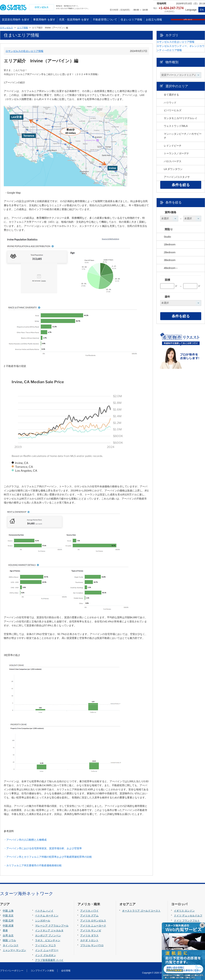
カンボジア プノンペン (48, 936)
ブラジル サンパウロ (92, 946)
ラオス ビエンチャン (48, 941)
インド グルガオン (45, 956)
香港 (5, 931)
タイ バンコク (11, 946)
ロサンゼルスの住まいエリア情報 (24, 51)
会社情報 (66, 971)
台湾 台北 (8, 936)
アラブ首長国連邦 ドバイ (49, 961)
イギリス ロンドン (184, 911)
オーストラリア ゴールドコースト (141, 911)
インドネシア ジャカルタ (49, 931)
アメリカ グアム (89, 916)
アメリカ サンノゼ (91, 931)
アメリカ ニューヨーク (93, 926)
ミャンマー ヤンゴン (14, 951)
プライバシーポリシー (12, 971)
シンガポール (43, 921)
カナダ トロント (89, 941)
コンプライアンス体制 (42, 971)
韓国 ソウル (9, 941)
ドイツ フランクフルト (187, 921)
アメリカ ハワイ (89, 911)
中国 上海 (8, 911)
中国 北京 (8, 916)
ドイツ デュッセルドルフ (188, 916)
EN (202, 10)
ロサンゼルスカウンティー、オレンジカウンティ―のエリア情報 (183, 61)
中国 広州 (8, 921)
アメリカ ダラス (89, 936)
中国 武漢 (8, 926)
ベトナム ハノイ (44, 911)
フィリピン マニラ (45, 946)
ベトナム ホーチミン (47, 916)
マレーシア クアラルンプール (52, 926)
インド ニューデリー (47, 951)
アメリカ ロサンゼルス (93, 921)
